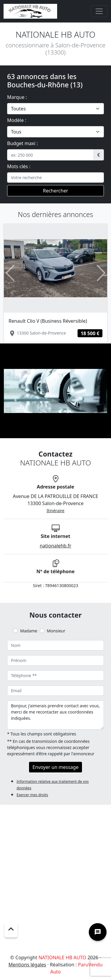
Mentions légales (27, 965)
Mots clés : (19, 166)
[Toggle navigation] (99, 11)
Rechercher (55, 191)
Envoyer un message (55, 767)
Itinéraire (55, 511)
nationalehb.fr (55, 546)
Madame (29, 631)
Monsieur (56, 631)
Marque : (17, 97)
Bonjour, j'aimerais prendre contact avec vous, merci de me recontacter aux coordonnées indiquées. (55, 715)
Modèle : (17, 120)
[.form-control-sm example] (50, 155)
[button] (10, 273)
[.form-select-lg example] (55, 109)
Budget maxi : (22, 143)
